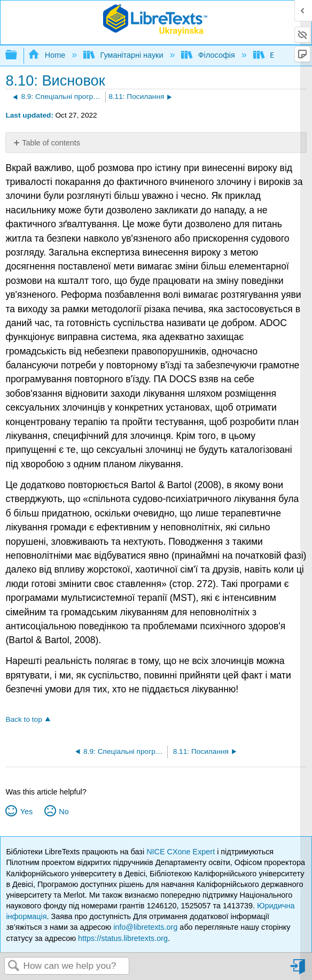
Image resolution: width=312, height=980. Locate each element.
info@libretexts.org (145, 927)
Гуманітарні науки (124, 55)
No (64, 812)
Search (14, 966)
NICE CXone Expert (182, 852)
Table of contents (51, 143)
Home (48, 55)
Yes (26, 812)
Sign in (299, 971)
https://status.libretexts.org (123, 938)
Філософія (209, 55)
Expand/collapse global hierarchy (18, 55)
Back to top (24, 719)
